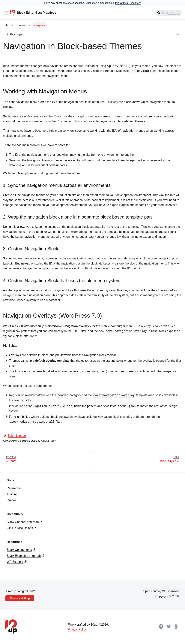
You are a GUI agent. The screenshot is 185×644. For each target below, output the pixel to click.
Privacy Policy (77, 629)
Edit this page (14, 436)
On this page (14, 34)
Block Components (21, 550)
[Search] (169, 13)
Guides (12, 500)
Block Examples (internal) (25, 556)
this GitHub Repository (128, 3)
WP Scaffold (17, 562)
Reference (14, 488)
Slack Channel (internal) (24, 522)
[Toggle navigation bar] (6, 13)
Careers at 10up (20, 598)
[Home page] (7, 25)
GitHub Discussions (22, 528)
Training (12, 494)
